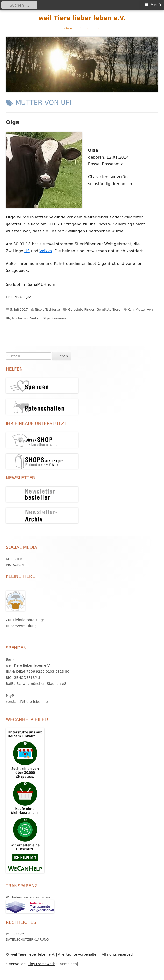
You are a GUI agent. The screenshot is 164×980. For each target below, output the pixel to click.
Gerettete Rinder (81, 310)
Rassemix (59, 318)
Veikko (46, 251)
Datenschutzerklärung (27, 940)
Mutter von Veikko (26, 318)
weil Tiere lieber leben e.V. (82, 18)
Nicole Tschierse (47, 310)
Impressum (15, 934)
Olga (13, 122)
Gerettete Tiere (108, 310)
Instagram (15, 565)
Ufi (27, 251)
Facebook (14, 559)
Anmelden (68, 964)
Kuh (131, 310)
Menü (156, 5)
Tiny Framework (41, 964)
